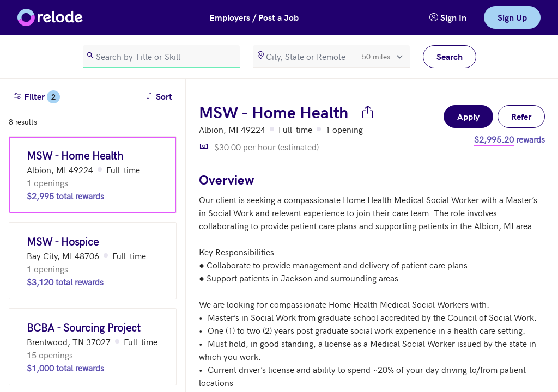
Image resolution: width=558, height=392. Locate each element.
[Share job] (368, 112)
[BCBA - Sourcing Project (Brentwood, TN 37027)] (93, 347)
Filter (37, 97)
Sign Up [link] (512, 17)
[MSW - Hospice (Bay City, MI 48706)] (93, 261)
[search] (161, 57)
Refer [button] (521, 116)
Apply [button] (468, 116)
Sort (160, 96)
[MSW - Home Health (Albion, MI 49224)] (93, 175)
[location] (331, 57)
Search (450, 56)
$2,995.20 (494, 139)
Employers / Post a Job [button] (254, 17)
